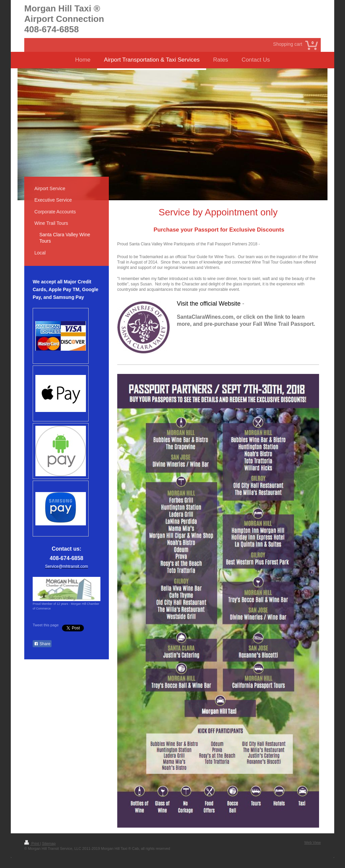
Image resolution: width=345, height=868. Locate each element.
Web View (312, 842)
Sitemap (49, 843)
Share (42, 644)
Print (32, 843)
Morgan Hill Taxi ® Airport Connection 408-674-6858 (64, 19)
